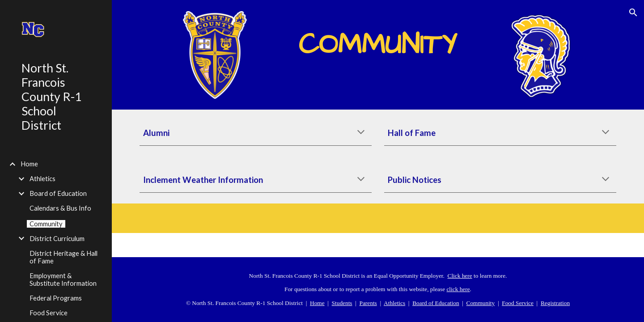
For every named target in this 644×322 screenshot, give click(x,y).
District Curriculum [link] (57, 239)
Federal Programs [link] (56, 298)
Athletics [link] (42, 179)
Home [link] (29, 164)
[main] (378, 38)
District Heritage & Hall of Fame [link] (64, 257)
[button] (633, 13)
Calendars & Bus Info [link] (60, 208)
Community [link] (46, 224)
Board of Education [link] (58, 193)
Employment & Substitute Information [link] (63, 280)
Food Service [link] (49, 313)
